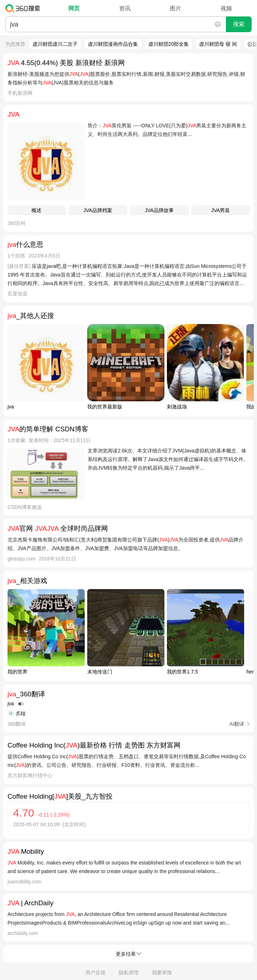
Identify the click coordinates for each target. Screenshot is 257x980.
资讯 (125, 8)
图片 (176, 8)
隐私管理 (129, 972)
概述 (36, 210)
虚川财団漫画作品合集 (113, 44)
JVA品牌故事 (159, 210)
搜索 (239, 24)
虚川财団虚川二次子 (55, 44)
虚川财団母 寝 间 (218, 44)
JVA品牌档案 (98, 210)
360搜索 (24, 8)
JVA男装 (221, 210)
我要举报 (162, 972)
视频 (226, 8)
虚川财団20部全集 (169, 44)
